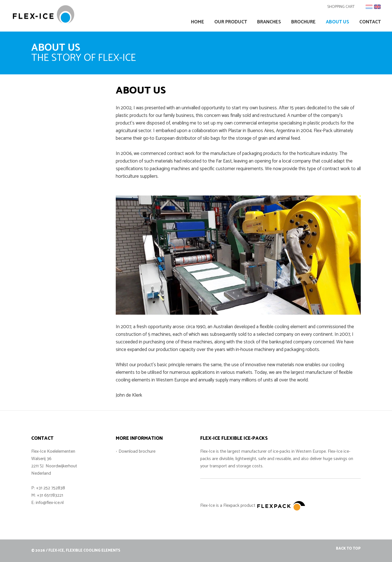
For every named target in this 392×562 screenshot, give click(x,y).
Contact (370, 22)
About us (338, 22)
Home (198, 22)
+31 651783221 (50, 495)
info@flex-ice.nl (50, 503)
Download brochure (137, 451)
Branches (269, 22)
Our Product (231, 22)
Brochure (303, 22)
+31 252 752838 (51, 488)
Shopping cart (341, 7)
